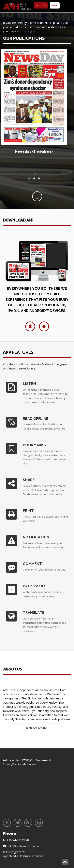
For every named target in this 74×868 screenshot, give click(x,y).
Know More (37, 728)
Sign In (55, 5)
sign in (32, 31)
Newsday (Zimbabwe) (34, 152)
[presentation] (33, 174)
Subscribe (41, 5)
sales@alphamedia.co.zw (23, 846)
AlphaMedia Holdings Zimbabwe (23, 856)
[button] (29, 178)
